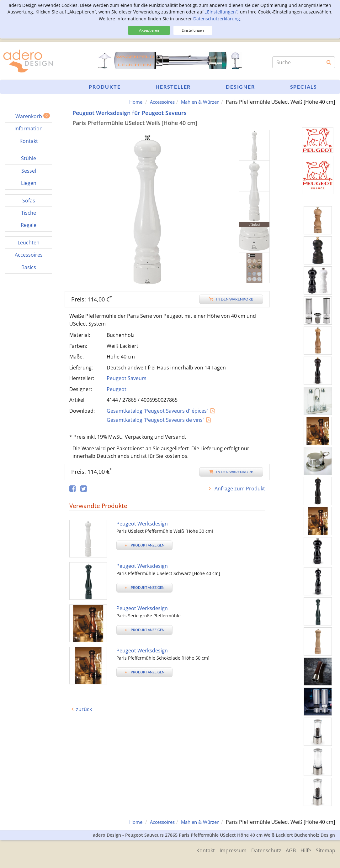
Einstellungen (193, 30)
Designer (240, 87)
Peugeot (117, 389)
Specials (304, 87)
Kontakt (197, 850)
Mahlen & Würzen (198, 102)
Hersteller (173, 87)
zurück (84, 709)
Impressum (226, 850)
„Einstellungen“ (221, 12)
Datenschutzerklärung (217, 19)
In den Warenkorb (231, 299)
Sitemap (326, 850)
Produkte (105, 87)
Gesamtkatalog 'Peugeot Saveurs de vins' (155, 420)
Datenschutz (261, 850)
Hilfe (304, 850)
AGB (288, 850)
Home (128, 102)
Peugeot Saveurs (127, 378)
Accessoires (157, 102)
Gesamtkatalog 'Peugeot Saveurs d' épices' (157, 410)
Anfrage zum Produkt (239, 489)
